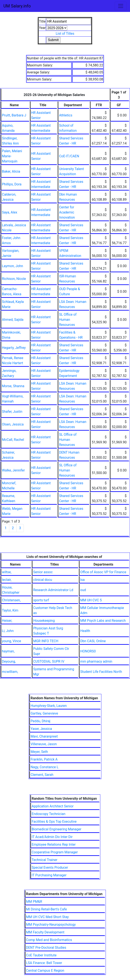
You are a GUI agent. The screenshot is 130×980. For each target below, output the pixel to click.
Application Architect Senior (53, 806)
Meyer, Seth (39, 752)
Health (85, 631)
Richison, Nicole (14, 279)
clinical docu (43, 580)
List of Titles (65, 34)
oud (83, 590)
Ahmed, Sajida (13, 320)
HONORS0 (88, 651)
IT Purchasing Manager (49, 875)
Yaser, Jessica (41, 729)
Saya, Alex (10, 212)
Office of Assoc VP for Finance (103, 572)
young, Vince (11, 641)
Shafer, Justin (12, 412)
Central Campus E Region (45, 971)
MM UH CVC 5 (91, 600)
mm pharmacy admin (96, 661)
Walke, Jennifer (13, 470)
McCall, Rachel (13, 440)
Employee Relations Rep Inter (54, 845)
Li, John (8, 631)
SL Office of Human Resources (68, 320)
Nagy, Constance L (45, 767)
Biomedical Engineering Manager (56, 829)
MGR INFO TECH (46, 641)
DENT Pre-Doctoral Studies (46, 948)
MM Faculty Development (45, 932)
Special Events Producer (50, 868)
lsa (82, 580)
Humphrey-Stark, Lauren (49, 706)
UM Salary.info (17, 6)
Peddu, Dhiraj (40, 721)
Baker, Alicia (11, 171)
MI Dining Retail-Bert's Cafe (47, 909)
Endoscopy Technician (48, 814)
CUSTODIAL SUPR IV (49, 661)
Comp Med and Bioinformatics (49, 940)
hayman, (8, 651)
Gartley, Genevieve (44, 713)
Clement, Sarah (42, 775)
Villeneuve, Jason (44, 744)
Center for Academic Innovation (67, 212)
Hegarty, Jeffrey (14, 348)
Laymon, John (12, 266)
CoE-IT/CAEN (69, 156)
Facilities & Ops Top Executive (54, 822)
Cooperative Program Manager (55, 852)
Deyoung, (9, 661)
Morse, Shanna (13, 386)
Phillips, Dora (12, 184)
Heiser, (7, 621)
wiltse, (7, 572)
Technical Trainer (44, 860)
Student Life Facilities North (101, 672)
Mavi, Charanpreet (44, 736)
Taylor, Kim (10, 610)
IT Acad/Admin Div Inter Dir (52, 837)
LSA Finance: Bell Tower (44, 963)
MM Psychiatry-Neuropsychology (51, 925)
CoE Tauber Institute (41, 955)
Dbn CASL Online (93, 641)
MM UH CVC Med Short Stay (47, 917)
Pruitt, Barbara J (14, 115)
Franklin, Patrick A (44, 759)
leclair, (7, 580)
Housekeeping (44, 621)
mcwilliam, (10, 672)
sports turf (41, 600)
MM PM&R (34, 902)
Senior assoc (43, 572)
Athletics (66, 115)
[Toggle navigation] (121, 6)
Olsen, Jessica (13, 424)
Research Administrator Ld (53, 590)
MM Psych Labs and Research (103, 621)
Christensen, (11, 600)
